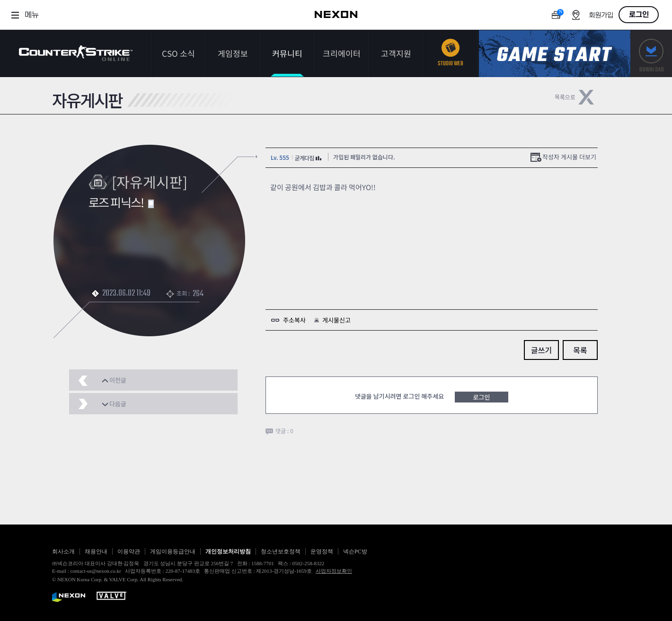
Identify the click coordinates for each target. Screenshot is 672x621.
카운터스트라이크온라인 (76, 53)
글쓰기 (541, 350)
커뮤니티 (287, 53)
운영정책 (322, 551)
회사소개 (63, 551)
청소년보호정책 (281, 551)
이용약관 (129, 551)
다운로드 (651, 54)
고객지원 (396, 53)
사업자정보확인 (334, 571)
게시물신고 (336, 320)
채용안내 (96, 551)
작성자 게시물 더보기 (569, 157)
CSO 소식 (178, 53)
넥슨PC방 (355, 551)
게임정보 (233, 53)
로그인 (639, 15)
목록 (580, 350)
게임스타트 (555, 54)
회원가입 (601, 15)
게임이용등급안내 (173, 551)
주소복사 (294, 320)
